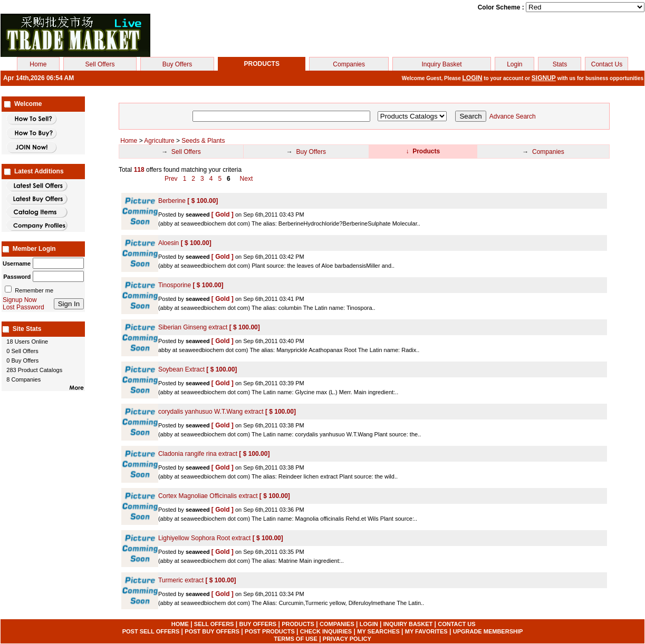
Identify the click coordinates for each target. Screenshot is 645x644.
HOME (180, 624)
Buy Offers (177, 64)
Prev (172, 179)
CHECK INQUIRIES (326, 631)
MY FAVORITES (426, 631)
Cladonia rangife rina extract (199, 454)
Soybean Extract (182, 369)
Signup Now (20, 300)
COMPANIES (337, 624)
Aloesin (170, 243)
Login (514, 64)
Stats (560, 64)
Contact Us (607, 64)
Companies (349, 64)
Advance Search (513, 116)
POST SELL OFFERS (151, 631)
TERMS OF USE (296, 639)
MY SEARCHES (378, 631)
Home (38, 64)
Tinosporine (176, 285)
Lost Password (23, 307)
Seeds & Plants (203, 141)
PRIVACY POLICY (347, 639)
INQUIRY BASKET (408, 624)
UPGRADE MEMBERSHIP (488, 631)
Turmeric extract (182, 580)
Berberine (173, 201)
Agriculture (159, 141)
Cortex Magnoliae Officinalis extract (209, 496)
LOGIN (473, 78)
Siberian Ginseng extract (194, 327)
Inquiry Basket (442, 64)
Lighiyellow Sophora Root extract (205, 538)
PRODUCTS (298, 624)
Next (247, 179)
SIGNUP (544, 78)
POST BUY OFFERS (212, 631)
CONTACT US (456, 624)
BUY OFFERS (258, 624)
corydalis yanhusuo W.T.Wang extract (212, 412)
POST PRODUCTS (270, 631)
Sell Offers (100, 64)
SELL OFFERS (214, 624)
